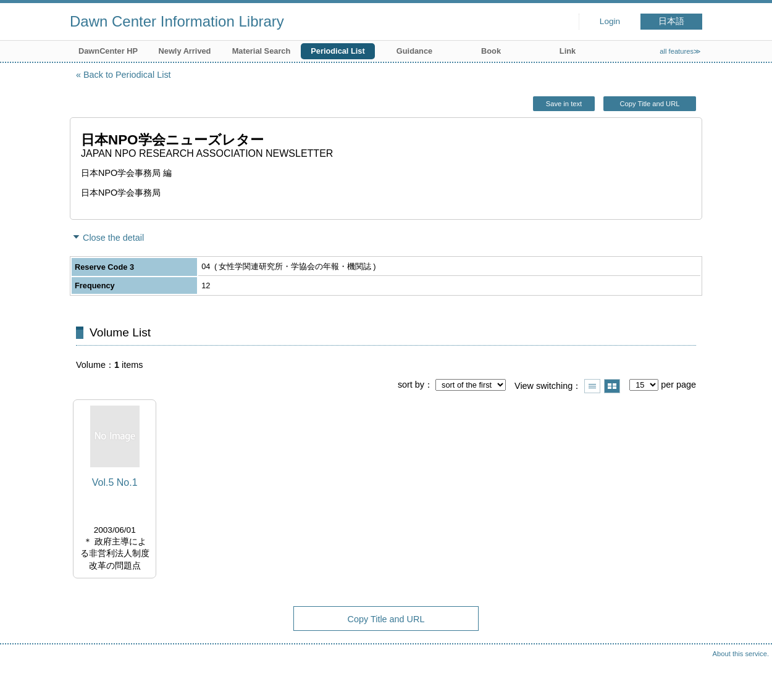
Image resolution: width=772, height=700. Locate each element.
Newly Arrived (185, 51)
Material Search (262, 51)
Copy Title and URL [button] (649, 104)
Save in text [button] (564, 104)
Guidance (414, 51)
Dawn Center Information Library (177, 21)
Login (610, 21)
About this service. (741, 654)
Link (568, 51)
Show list (592, 386)
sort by (411, 385)
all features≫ (680, 51)
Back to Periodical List (127, 75)
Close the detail (113, 238)
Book (491, 51)
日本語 (671, 21)
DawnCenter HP (108, 51)
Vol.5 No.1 (115, 482)
